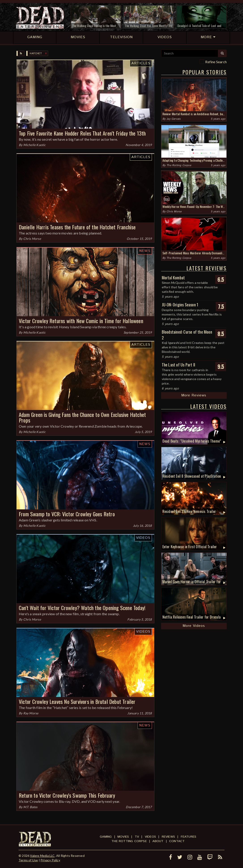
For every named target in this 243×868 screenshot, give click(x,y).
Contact (177, 841)
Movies (123, 837)
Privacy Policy (50, 860)
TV (137, 837)
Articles (141, 63)
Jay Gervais (174, 119)
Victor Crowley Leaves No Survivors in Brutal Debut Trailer (77, 701)
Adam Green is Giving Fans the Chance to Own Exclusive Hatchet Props (82, 417)
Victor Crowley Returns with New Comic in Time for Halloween (81, 321)
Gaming (106, 837)
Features (189, 837)
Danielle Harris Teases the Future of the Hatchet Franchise (77, 227)
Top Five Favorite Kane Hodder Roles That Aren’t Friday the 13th (82, 133)
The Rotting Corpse (179, 165)
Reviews (168, 837)
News (145, 251)
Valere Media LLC (42, 856)
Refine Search (216, 62)
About (158, 841)
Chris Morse (32, 239)
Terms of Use (28, 860)
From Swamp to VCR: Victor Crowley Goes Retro (67, 514)
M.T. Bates (30, 807)
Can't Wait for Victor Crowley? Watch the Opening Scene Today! (82, 608)
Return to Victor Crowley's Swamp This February (67, 795)
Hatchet (36, 53)
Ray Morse (31, 713)
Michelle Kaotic (35, 145)
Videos (143, 538)
